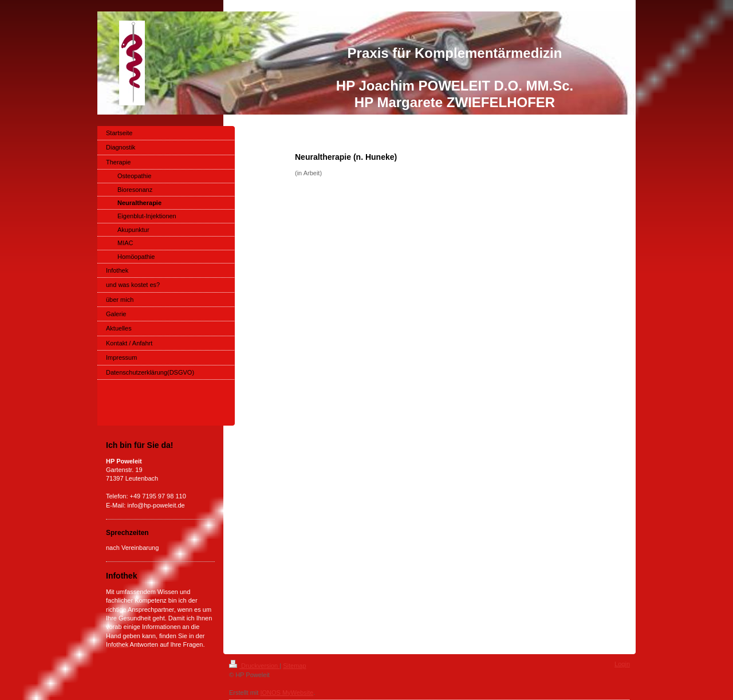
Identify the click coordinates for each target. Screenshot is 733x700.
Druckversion (254, 666)
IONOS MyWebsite (287, 693)
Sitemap (294, 666)
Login (622, 664)
